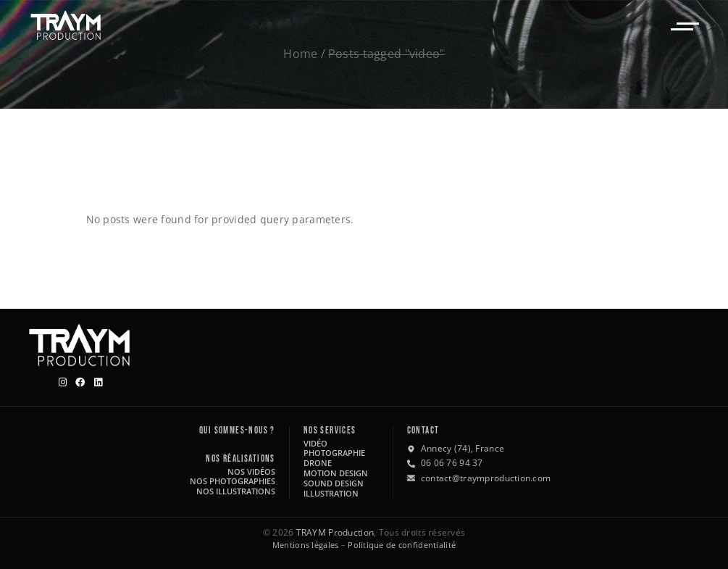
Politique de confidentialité (402, 545)
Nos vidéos (251, 472)
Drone (318, 463)
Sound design (334, 483)
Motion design (336, 473)
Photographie (334, 453)
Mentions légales (305, 545)
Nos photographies (233, 481)
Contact (423, 431)
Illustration (331, 493)
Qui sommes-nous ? (237, 431)
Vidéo (315, 443)
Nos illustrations (236, 491)
